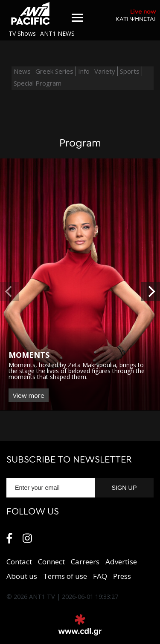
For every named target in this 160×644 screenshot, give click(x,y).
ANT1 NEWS (57, 33)
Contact (19, 562)
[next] (151, 291)
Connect (51, 562)
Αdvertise (121, 562)
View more (29, 395)
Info (84, 71)
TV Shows (22, 33)
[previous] (9, 291)
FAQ (100, 576)
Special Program (38, 83)
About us (22, 576)
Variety (105, 71)
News (22, 71)
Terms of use (65, 576)
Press (122, 576)
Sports (130, 71)
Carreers (85, 562)
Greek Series (54, 71)
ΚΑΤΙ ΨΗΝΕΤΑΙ (136, 15)
